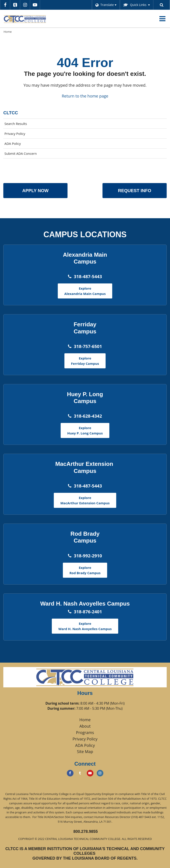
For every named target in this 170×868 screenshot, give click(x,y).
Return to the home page (85, 96)
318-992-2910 (88, 556)
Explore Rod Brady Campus (85, 570)
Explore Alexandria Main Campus (85, 291)
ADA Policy (13, 143)
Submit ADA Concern (21, 153)
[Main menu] (162, 19)
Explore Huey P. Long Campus (85, 430)
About (85, 726)
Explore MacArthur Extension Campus (85, 500)
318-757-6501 (88, 346)
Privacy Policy (15, 134)
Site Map (85, 751)
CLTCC (11, 113)
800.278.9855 (85, 832)
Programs (85, 732)
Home (8, 32)
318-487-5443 (88, 276)
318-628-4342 (88, 416)
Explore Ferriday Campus (85, 361)
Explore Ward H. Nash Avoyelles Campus (85, 626)
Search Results (16, 124)
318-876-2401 (88, 612)
